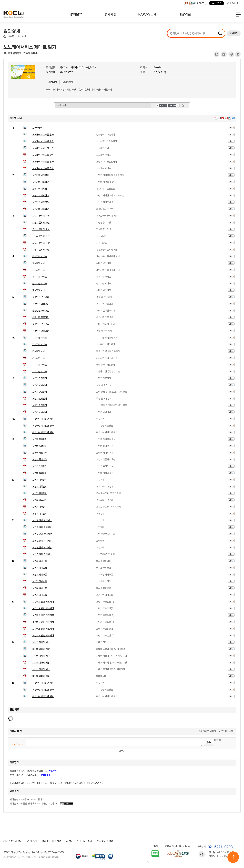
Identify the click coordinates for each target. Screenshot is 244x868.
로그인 (217, 3)
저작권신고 (72, 841)
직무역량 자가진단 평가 (43, 419)
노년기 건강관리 (40, 378)
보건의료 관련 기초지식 (43, 602)
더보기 (122, 751)
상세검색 (234, 33)
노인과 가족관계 (40, 480)
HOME (11, 36)
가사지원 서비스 (40, 338)
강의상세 (22, 36)
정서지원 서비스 (40, 256)
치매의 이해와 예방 (41, 642)
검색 (220, 33)
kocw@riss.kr (225, 856)
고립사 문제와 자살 (41, 216)
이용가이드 (234, 3)
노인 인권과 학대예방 (42, 520)
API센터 (87, 841)
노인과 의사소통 (40, 561)
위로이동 (233, 857)
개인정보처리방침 (13, 841)
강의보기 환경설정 (52, 841)
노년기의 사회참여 (41, 175)
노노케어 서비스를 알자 (43, 135)
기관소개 (32, 841)
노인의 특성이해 (40, 439)
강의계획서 (68, 82)
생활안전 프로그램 (41, 297)
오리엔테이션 (38, 128)
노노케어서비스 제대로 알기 (30, 47)
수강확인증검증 (105, 841)
